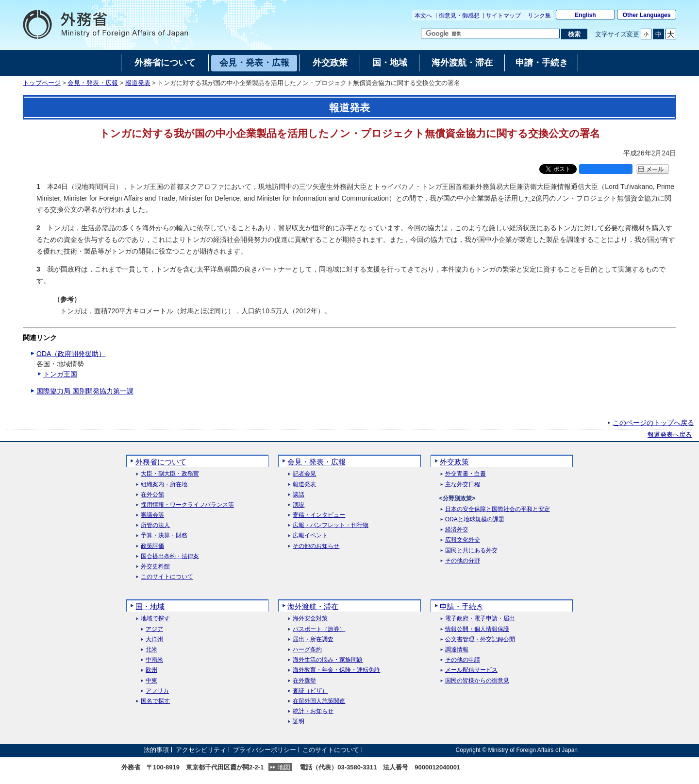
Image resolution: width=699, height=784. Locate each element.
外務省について (161, 462)
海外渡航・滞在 (313, 606)
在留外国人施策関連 (319, 701)
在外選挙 (304, 681)
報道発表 (138, 83)
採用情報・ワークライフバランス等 (187, 505)
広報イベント (310, 536)
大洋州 (154, 639)
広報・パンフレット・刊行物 (331, 525)
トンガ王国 (60, 374)
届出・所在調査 (313, 639)
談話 (299, 495)
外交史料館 (155, 567)
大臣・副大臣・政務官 (170, 474)
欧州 (151, 670)
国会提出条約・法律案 (170, 556)
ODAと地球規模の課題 (475, 520)
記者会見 (304, 474)
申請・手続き (462, 606)
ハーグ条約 (307, 650)
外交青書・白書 (466, 474)
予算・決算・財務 (164, 536)
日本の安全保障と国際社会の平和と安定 (498, 509)
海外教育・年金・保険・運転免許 (336, 670)
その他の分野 (463, 561)
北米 (151, 650)
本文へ (423, 16)
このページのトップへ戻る (653, 423)
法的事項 (156, 750)
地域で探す (155, 619)
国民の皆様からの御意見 (477, 681)
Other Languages (647, 15)
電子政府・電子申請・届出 (480, 619)
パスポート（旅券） (319, 629)
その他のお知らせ (316, 546)
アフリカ (157, 691)
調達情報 (457, 650)
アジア (154, 629)
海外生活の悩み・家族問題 (328, 660)
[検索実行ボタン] (574, 34)
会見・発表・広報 (93, 83)
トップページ (42, 83)
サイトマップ (503, 16)
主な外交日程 (463, 485)
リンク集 (539, 16)
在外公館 (152, 495)
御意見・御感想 (459, 16)
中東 (151, 681)
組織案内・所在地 (164, 485)
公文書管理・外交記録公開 (480, 639)
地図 (284, 767)
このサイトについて (167, 577)
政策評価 (152, 546)
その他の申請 (463, 660)
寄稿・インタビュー (319, 515)
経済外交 (457, 530)
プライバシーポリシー (265, 750)
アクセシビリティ (201, 750)
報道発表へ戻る (670, 435)
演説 (299, 505)
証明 (299, 722)
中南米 (154, 660)
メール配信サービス (471, 670)
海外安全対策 (310, 619)
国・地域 (150, 606)
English (585, 15)
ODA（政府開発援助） (71, 354)
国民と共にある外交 (471, 551)
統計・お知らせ (313, 711)
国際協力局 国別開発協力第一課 (85, 391)
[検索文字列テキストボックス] (490, 34)
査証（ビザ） (310, 691)
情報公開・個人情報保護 (477, 629)
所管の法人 (155, 525)
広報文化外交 (463, 540)
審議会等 (152, 515)
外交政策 (454, 462)
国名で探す (155, 701)
